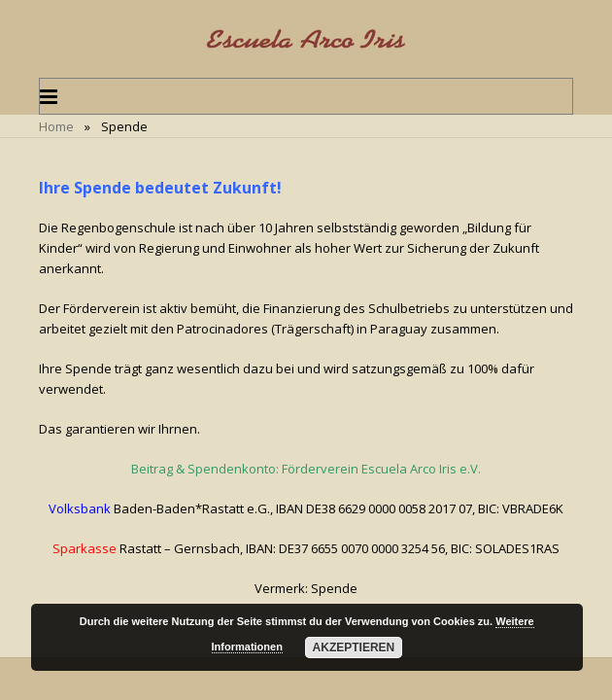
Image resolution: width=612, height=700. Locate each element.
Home (56, 126)
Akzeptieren (354, 647)
